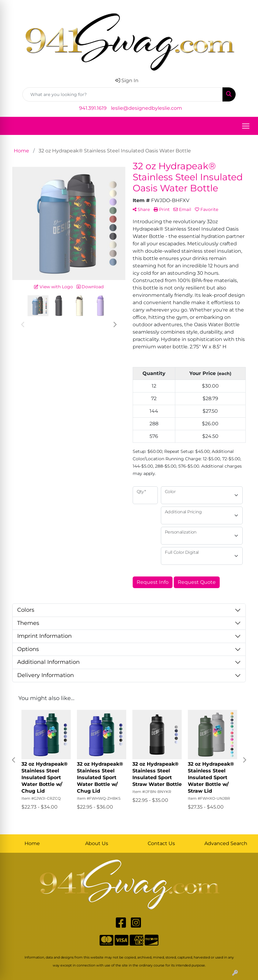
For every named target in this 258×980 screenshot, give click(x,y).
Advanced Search (226, 843)
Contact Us (161, 843)
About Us (97, 843)
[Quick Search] (123, 94)
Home (32, 843)
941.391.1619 (93, 108)
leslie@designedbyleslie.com (146, 108)
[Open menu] (246, 126)
